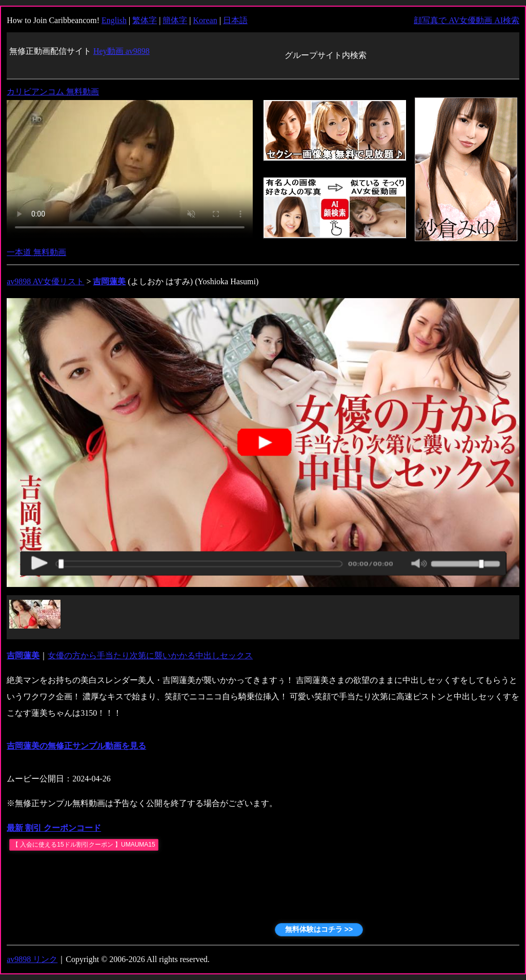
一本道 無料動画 (36, 252)
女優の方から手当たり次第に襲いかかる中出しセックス (150, 655)
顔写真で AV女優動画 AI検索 (467, 20)
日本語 (235, 20)
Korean (205, 20)
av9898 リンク (32, 959)
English (114, 20)
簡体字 (175, 20)
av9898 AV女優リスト (45, 281)
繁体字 (145, 20)
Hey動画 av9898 (122, 51)
